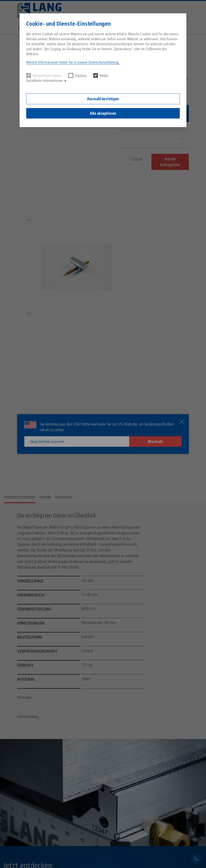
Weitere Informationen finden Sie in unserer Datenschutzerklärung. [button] (73, 62)
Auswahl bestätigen (103, 99)
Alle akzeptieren (103, 113)
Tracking (77, 75)
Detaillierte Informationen (45, 81)
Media (101, 75)
